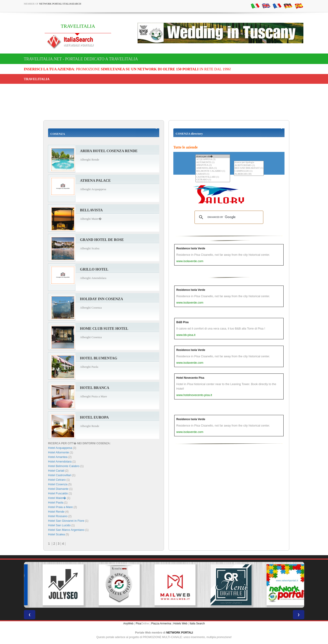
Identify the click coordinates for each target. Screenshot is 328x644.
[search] (228, 217)
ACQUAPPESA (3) (213, 160)
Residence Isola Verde (191, 248)
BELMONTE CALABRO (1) (213, 171)
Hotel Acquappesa (60, 448)
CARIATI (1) (213, 174)
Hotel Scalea (56, 534)
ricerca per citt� (213, 156)
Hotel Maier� (57, 498)
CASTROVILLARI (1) (213, 177)
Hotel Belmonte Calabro (64, 466)
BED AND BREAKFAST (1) (249, 168)
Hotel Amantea (58, 457)
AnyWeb (128, 624)
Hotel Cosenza (58, 484)
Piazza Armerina (161, 624)
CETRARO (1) (213, 180)
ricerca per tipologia (249, 162)
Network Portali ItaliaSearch (60, 4)
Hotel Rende (56, 512)
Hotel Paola (56, 502)
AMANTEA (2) (213, 165)
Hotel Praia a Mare (60, 507)
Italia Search (197, 624)
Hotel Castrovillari (60, 475)
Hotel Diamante (58, 489)
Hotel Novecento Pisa (190, 378)
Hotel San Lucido (59, 525)
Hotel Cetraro (57, 480)
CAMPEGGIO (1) (249, 171)
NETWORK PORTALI (180, 633)
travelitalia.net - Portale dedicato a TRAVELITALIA (81, 59)
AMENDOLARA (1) (213, 168)
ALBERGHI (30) (249, 174)
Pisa (138, 624)
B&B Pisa (182, 322)
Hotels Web (180, 624)
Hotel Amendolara (60, 461)
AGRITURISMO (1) (249, 165)
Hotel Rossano (58, 516)
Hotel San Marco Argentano (66, 530)
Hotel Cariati (56, 471)
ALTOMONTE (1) (213, 162)
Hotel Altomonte (59, 452)
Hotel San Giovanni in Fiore (66, 521)
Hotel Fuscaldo (58, 493)
